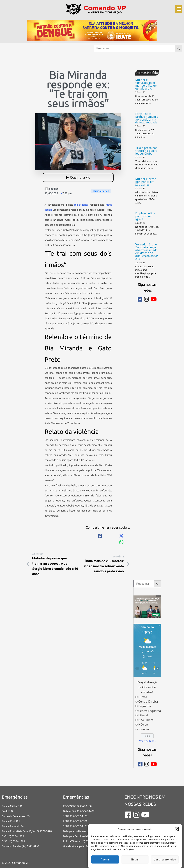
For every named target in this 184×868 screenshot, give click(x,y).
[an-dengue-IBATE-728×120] (92, 30)
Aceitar (105, 860)
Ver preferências (165, 860)
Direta (143, 697)
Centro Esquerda (150, 711)
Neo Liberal (146, 720)
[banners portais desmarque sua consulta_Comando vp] (147, 606)
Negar (135, 860)
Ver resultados (147, 741)
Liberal (143, 715)
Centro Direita (148, 702)
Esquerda (145, 706)
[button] (177, 829)
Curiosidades (101, 191)
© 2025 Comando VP (15, 863)
